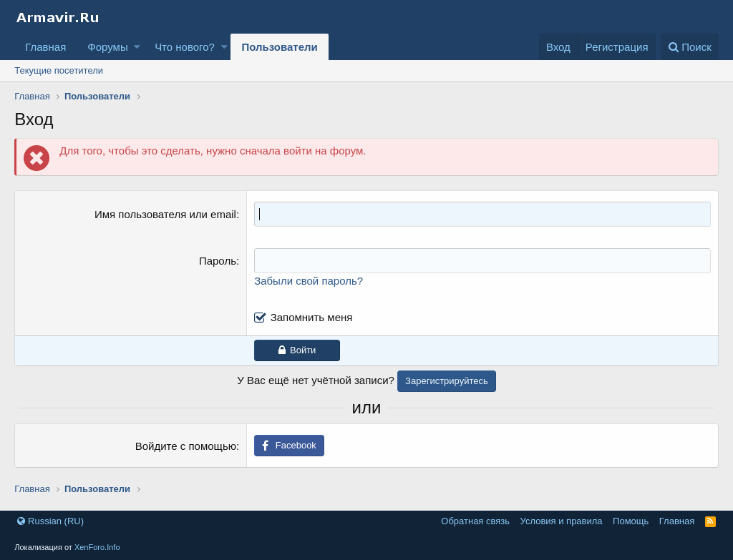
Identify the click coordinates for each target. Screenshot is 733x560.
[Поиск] (690, 47)
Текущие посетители (59, 70)
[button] (137, 47)
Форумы (107, 47)
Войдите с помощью (186, 446)
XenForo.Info (97, 547)
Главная (45, 47)
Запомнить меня (312, 317)
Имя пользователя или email (165, 214)
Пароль (218, 261)
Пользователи (279, 47)
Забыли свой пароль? (309, 281)
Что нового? (185, 47)
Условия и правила (562, 521)
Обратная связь (475, 521)
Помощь (631, 521)
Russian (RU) (50, 521)
